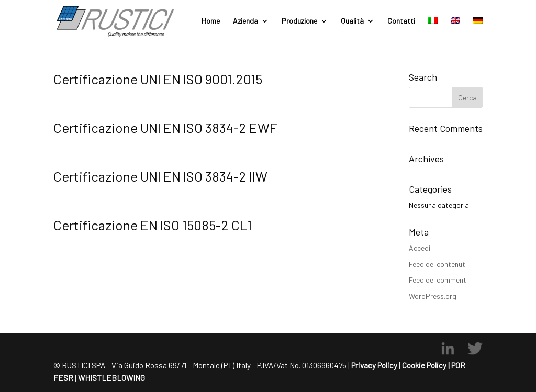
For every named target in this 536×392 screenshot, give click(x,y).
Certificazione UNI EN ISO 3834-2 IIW (160, 176)
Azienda (245, 21)
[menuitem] (433, 30)
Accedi (420, 248)
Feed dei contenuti (438, 264)
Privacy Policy (374, 365)
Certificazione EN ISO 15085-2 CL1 (153, 225)
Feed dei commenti (438, 280)
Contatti (401, 21)
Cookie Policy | (426, 365)
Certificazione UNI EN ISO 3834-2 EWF (165, 127)
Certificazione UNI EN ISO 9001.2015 (158, 79)
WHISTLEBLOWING (111, 378)
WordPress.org (433, 296)
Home (211, 21)
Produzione (299, 21)
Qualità (352, 21)
